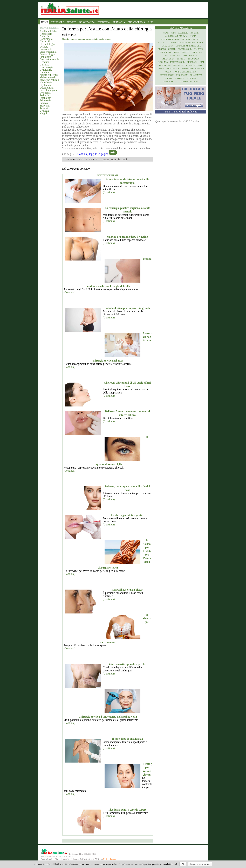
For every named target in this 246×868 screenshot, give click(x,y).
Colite (172, 49)
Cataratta (167, 46)
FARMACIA (119, 22)
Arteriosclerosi (170, 39)
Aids (173, 33)
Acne (166, 33)
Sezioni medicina (49, 28)
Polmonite (196, 75)
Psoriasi (179, 78)
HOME (45, 22)
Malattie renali (48, 77)
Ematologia (46, 49)
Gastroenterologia (49, 59)
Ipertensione (177, 62)
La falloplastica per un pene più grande (127, 308)
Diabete (44, 47)
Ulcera (194, 82)
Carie (200, 43)
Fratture (170, 56)
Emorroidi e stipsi (170, 52)
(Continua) (109, 192)
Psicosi (169, 78)
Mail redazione (110, 859)
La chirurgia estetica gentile (128, 515)
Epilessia (197, 52)
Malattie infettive (49, 75)
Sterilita (192, 78)
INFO (151, 22)
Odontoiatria (47, 88)
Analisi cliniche (48, 31)
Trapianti (45, 106)
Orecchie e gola (48, 90)
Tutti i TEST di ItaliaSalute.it (181, 112)
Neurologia (46, 82)
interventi (122, 159)
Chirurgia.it (46, 41)
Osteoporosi (167, 75)
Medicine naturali (49, 80)
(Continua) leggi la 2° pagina (92, 154)
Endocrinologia (48, 52)
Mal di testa (180, 65)
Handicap (45, 72)
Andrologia (46, 34)
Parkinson (182, 75)
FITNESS (72, 22)
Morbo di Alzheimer (185, 72)
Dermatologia (47, 44)
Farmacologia (47, 54)
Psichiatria (45, 98)
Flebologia (45, 57)
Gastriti (182, 56)
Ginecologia (46, 67)
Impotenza (168, 59)
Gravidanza (46, 70)
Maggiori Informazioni (200, 864)
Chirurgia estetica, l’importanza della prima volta (108, 717)
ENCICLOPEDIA (136, 22)
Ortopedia (45, 93)
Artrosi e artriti (191, 39)
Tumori (44, 108)
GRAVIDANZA (87, 22)
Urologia (45, 111)
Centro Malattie (181, 28)
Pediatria (45, 95)
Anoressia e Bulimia (176, 36)
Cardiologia (46, 39)
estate (114, 159)
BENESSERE (57, 22)
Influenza (193, 59)
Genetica (45, 62)
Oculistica (45, 85)
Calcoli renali (186, 43)
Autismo (171, 43)
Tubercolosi (170, 82)
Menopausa (173, 69)
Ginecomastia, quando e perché (127, 664)
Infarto (181, 59)
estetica (106, 159)
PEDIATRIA (104, 22)
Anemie (194, 33)
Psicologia (45, 100)
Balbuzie (45, 36)
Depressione (185, 49)
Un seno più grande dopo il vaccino (127, 237)
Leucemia (192, 62)
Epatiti (186, 52)
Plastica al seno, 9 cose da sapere (127, 810)
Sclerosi (44, 103)
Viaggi (43, 113)
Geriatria (45, 65)
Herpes (193, 56)
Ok (183, 864)
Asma (161, 43)
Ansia (193, 36)
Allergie (183, 33)
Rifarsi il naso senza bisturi (127, 590)
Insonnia (163, 62)
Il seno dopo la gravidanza (127, 739)
